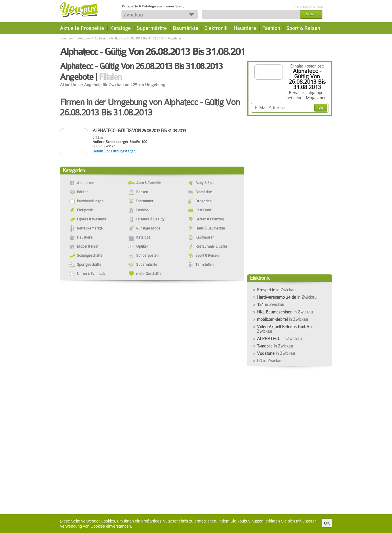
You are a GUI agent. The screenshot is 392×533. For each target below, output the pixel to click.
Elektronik (216, 28)
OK (327, 523)
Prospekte (276, 290)
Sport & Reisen (303, 28)
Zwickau (67, 38)
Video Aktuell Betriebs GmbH (285, 329)
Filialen (110, 77)
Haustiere (245, 28)
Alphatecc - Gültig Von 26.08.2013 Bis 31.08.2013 (129, 38)
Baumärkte (186, 28)
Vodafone (276, 353)
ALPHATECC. (279, 339)
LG (270, 361)
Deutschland (301, 7)
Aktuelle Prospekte (82, 28)
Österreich (317, 7)
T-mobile (275, 346)
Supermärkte (152, 28)
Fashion (271, 28)
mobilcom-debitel (283, 319)
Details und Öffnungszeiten (114, 151)
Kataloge (120, 28)
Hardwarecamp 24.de (287, 297)
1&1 (271, 305)
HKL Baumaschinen (285, 312)
